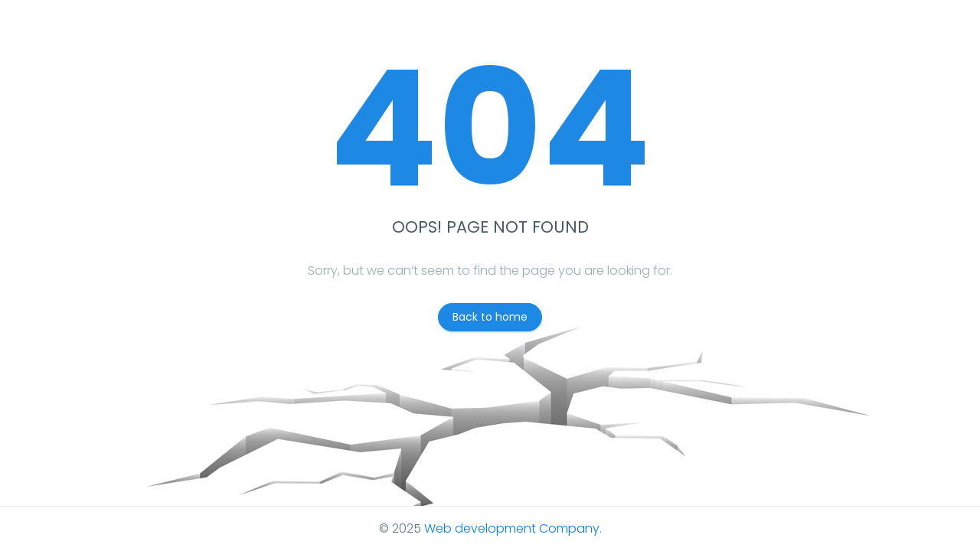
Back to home (490, 317)
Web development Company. (513, 528)
